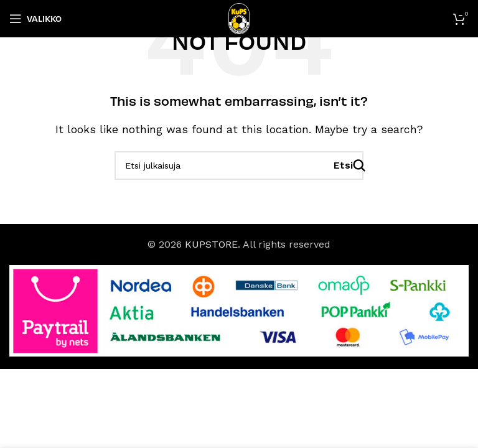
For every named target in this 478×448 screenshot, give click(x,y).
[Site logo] (239, 18)
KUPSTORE (211, 244)
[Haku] (239, 166)
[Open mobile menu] (35, 19)
